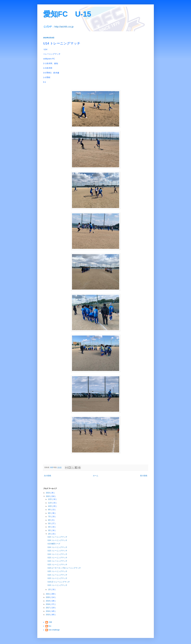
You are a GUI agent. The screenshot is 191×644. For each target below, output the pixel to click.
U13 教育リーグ (54, 544)
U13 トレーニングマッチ (57, 551)
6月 (50, 520)
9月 (50, 510)
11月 (50, 503)
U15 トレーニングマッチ (57, 571)
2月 (50, 534)
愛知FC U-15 (67, 14)
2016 (48, 611)
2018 (48, 604)
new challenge (54, 630)
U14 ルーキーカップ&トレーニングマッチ (64, 568)
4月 (50, 527)
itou (50, 626)
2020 (48, 597)
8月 (50, 513)
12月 (50, 499)
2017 (48, 608)
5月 (50, 523)
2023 (48, 493)
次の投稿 (47, 476)
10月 (50, 506)
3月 (50, 530)
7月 (50, 517)
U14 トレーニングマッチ (57, 537)
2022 (48, 496)
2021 (48, 594)
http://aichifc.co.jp (64, 27)
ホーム (96, 476)
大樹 (50, 622)
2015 (48, 615)
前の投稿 (144, 476)
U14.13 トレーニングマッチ (59, 582)
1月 (50, 590)
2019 (48, 601)
